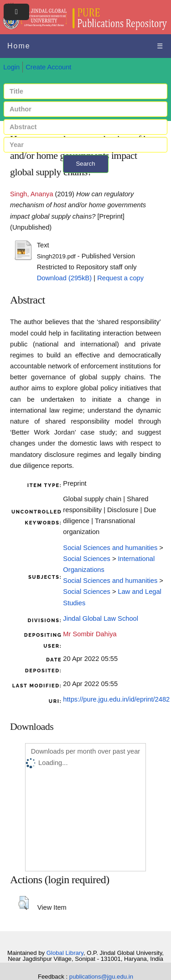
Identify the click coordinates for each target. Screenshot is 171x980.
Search (85, 164)
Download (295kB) (65, 278)
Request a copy (120, 278)
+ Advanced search (85, 178)
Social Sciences (86, 559)
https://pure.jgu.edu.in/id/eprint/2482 (116, 699)
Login (11, 67)
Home (19, 46)
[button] (23, 903)
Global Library (65, 953)
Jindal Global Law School (101, 618)
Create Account (48, 67)
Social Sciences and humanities (110, 548)
